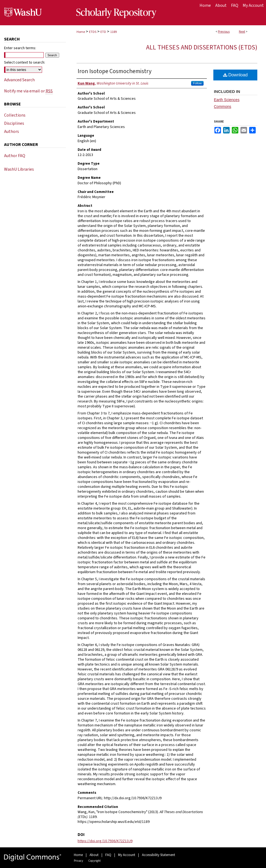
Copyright (94, 861)
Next (242, 32)
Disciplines (14, 123)
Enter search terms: (20, 48)
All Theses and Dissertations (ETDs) (202, 47)
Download (235, 75)
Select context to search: (25, 63)
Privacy (78, 861)
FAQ (108, 855)
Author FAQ (15, 156)
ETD (103, 32)
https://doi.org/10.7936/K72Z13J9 (105, 841)
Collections (15, 115)
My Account (127, 855)
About (94, 855)
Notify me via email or (28, 91)
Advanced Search (19, 80)
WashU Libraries (19, 169)
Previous (224, 32)
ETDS (93, 32)
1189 (113, 32)
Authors (12, 132)
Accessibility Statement (159, 855)
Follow (197, 83)
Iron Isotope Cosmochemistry (115, 71)
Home (81, 32)
